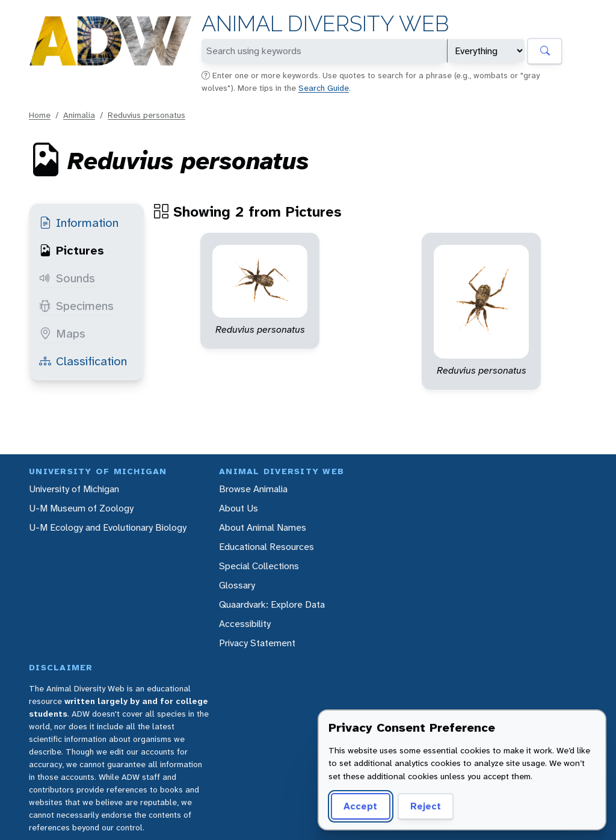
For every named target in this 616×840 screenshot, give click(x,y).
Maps (62, 333)
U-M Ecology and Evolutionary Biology (108, 527)
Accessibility (245, 624)
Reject (426, 806)
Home (40, 115)
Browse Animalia (253, 489)
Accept (360, 806)
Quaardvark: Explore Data (272, 604)
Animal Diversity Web (325, 24)
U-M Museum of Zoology (81, 508)
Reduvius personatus (146, 115)
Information (79, 223)
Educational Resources (266, 547)
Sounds (67, 278)
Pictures (72, 250)
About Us (239, 508)
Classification (83, 361)
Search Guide (324, 88)
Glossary (237, 585)
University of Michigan (74, 489)
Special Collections (259, 566)
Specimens (76, 306)
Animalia (79, 115)
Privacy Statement (257, 643)
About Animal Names (263, 527)
